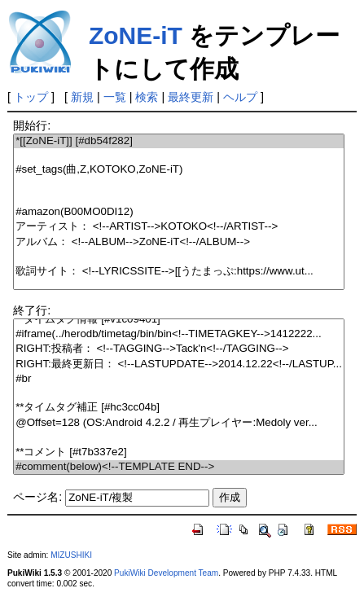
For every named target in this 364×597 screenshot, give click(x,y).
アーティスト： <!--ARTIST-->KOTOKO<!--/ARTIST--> (179, 227)
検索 (147, 97)
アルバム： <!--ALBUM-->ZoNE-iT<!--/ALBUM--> (179, 242)
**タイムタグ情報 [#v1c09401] (179, 320)
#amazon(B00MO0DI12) (179, 212)
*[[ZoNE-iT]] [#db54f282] (179, 141)
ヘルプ (240, 97)
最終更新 (191, 97)
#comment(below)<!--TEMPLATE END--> (179, 467)
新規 (82, 97)
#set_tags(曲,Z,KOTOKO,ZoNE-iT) (179, 170)
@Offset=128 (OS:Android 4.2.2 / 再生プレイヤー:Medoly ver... (179, 423)
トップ (31, 97)
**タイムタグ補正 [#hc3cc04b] (179, 408)
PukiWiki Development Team (166, 573)
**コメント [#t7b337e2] (179, 452)
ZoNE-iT (136, 35)
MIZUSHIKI (71, 555)
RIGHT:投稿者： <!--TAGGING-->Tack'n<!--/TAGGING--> (179, 349)
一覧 (115, 97)
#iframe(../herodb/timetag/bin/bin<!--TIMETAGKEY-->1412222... (179, 334)
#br (179, 379)
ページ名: (37, 497)
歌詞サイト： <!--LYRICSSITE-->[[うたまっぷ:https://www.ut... (179, 272)
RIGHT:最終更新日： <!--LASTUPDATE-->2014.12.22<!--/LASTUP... (179, 364)
